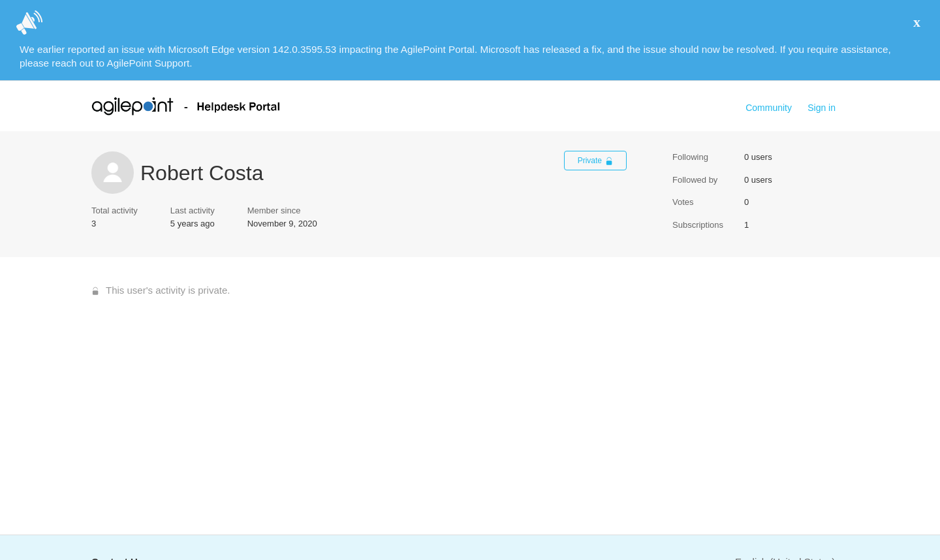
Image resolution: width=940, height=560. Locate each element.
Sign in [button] (822, 108)
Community (769, 108)
